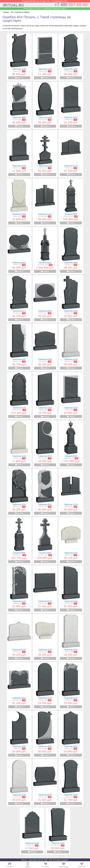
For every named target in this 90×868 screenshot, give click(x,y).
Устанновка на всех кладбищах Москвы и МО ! (45, 9)
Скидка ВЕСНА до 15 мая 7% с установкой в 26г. (45, 1)
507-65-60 (71, 5)
